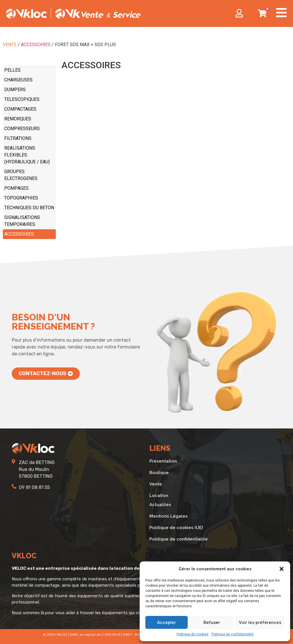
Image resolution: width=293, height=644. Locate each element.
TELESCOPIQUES (22, 99)
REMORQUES (18, 119)
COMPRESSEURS (22, 129)
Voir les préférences (260, 623)
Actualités (160, 505)
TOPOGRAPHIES (21, 198)
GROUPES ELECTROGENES (21, 175)
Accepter (167, 623)
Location (159, 496)
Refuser (212, 623)
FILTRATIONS (18, 138)
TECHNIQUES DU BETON (29, 208)
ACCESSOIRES (36, 45)
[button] (282, 569)
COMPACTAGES (20, 109)
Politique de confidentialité (232, 634)
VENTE (10, 45)
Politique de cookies (193, 634)
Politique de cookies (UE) (176, 528)
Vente (156, 484)
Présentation (163, 461)
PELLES (12, 70)
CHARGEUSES (18, 80)
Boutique (159, 473)
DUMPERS (15, 90)
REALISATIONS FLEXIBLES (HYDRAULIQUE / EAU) (27, 155)
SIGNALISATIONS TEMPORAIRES (22, 221)
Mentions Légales (169, 516)
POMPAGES (16, 188)
